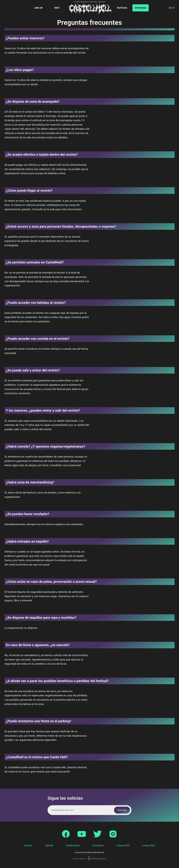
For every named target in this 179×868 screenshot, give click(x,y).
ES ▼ (172, 8)
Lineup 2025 (149, 845)
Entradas (141, 8)
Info (57, 8)
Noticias (122, 8)
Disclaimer (98, 845)
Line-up (39, 8)
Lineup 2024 (123, 845)
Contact (28, 845)
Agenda (49, 845)
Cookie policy (73, 845)
